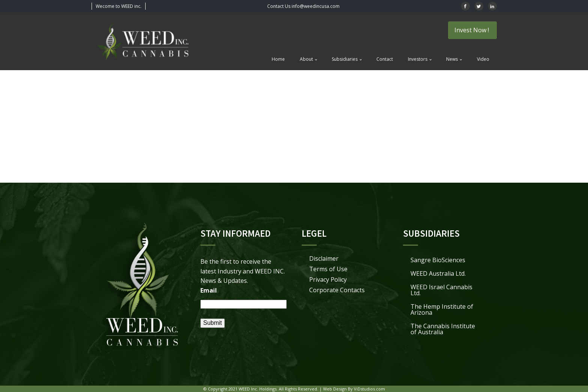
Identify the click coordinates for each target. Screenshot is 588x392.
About (306, 59)
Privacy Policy (328, 279)
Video (483, 59)
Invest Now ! (472, 30)
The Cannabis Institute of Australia (443, 329)
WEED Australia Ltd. (438, 273)
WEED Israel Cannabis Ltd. (441, 290)
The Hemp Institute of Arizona (442, 309)
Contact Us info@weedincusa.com (303, 6)
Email (209, 290)
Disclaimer (324, 258)
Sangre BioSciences (438, 260)
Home (278, 59)
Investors (418, 59)
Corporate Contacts (337, 290)
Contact (385, 59)
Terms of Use (328, 269)
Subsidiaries (345, 59)
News (452, 59)
